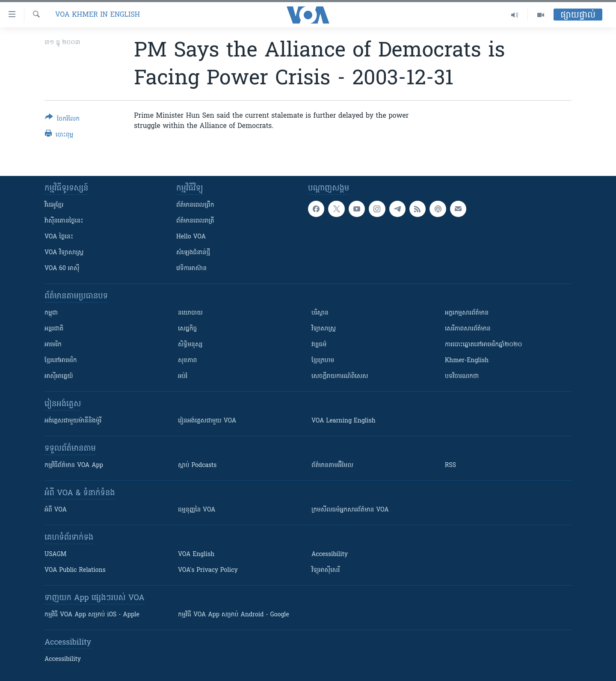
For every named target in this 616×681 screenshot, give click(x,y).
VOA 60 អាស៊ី (62, 269)
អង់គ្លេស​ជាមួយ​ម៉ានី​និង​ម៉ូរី (73, 421)
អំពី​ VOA (56, 510)
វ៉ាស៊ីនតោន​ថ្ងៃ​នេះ (64, 221)
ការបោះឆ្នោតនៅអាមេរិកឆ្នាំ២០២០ (483, 345)
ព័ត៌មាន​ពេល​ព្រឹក (195, 205)
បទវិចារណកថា (462, 376)
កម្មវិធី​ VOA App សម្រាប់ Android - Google (234, 615)
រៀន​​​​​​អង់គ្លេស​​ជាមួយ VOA (207, 421)
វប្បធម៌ (319, 345)
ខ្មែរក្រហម (323, 361)
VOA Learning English (344, 421)
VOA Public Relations (75, 570)
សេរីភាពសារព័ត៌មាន (468, 329)
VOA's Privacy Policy (208, 570)
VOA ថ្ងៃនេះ (59, 237)
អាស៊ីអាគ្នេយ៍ (59, 376)
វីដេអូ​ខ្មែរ (54, 205)
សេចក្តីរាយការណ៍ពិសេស (340, 376)
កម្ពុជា (51, 313)
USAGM (55, 555)
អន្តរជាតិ (54, 329)
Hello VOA (191, 237)
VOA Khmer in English (98, 15)
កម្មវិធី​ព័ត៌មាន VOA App (74, 465)
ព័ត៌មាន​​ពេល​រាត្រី (195, 221)
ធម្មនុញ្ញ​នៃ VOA (197, 510)
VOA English (196, 555)
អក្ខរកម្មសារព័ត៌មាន (467, 313)
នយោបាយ (190, 313)
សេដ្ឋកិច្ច (187, 329)
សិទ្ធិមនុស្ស (190, 345)
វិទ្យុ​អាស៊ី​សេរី (326, 570)
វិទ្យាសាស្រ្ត (324, 329)
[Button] (62, 120)
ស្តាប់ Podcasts (197, 465)
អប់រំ (183, 376)
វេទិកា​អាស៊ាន (191, 269)
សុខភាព (187, 361)
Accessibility (330, 555)
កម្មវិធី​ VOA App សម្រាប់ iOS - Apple (92, 615)
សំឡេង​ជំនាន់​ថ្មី (193, 253)
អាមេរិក (53, 345)
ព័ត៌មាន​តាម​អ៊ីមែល (332, 465)
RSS (450, 465)
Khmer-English (467, 361)
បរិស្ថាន (320, 313)
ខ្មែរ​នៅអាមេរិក (61, 361)
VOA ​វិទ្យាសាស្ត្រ (64, 253)
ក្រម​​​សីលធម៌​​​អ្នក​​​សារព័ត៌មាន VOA (350, 510)
